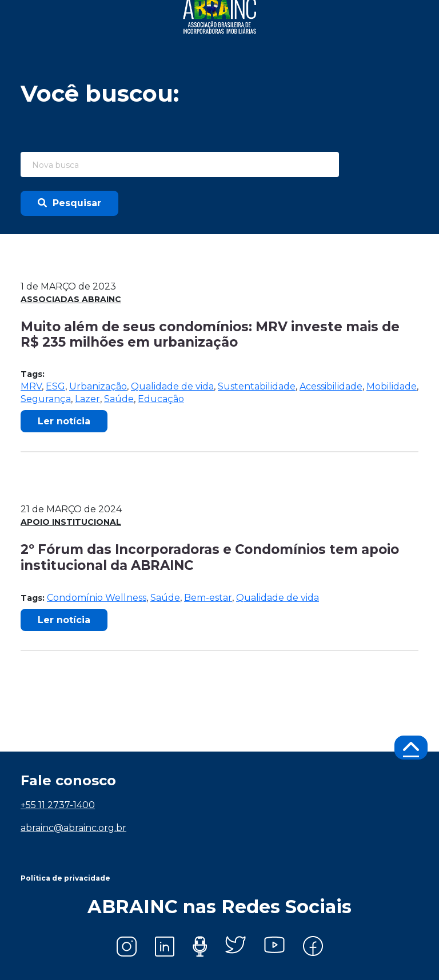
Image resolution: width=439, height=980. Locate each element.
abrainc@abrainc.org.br (73, 828)
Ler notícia (64, 421)
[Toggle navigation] (402, 16)
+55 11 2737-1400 (58, 805)
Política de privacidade (65, 878)
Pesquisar (69, 203)
